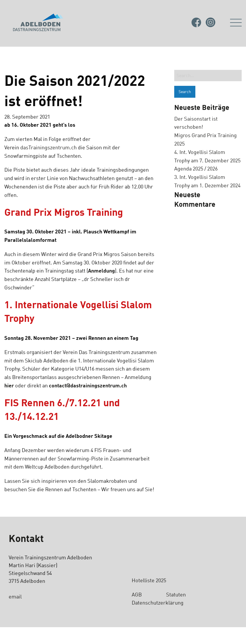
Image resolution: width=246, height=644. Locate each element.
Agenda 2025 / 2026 (196, 168)
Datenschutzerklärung (158, 603)
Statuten (177, 594)
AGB (137, 594)
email (15, 596)
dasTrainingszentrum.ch (48, 147)
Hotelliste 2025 (149, 580)
